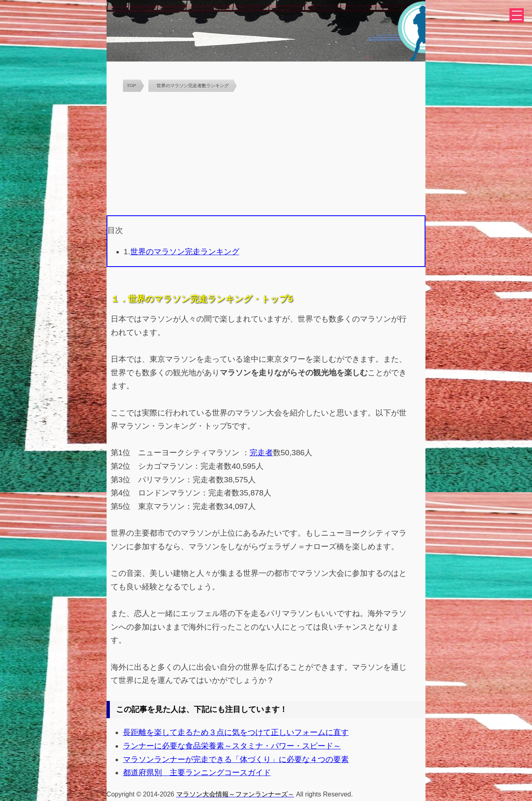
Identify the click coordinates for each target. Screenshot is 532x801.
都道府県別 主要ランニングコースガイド (197, 772)
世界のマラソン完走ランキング (185, 252)
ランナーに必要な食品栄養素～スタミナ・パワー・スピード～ (232, 746)
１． (119, 299)
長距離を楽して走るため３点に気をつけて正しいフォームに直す (236, 732)
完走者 (261, 453)
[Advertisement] (266, 154)
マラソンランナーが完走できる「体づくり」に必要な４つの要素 (236, 759)
